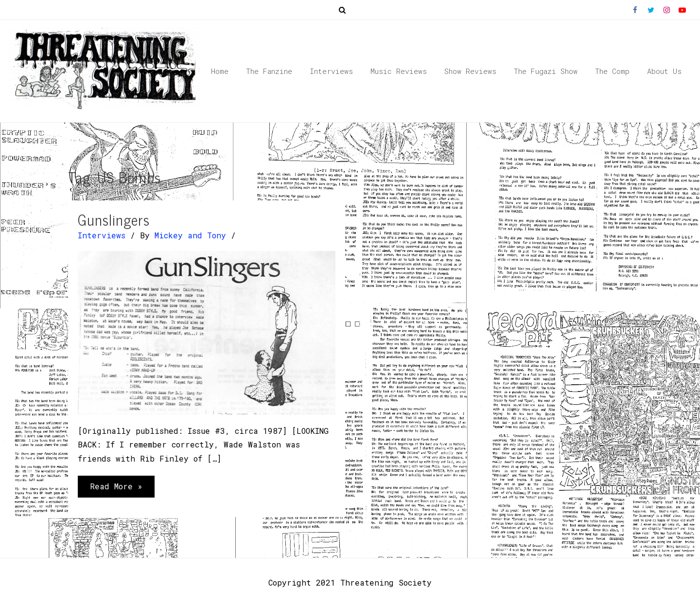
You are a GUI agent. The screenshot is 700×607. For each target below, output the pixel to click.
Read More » (116, 485)
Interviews (102, 235)
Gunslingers (114, 219)
